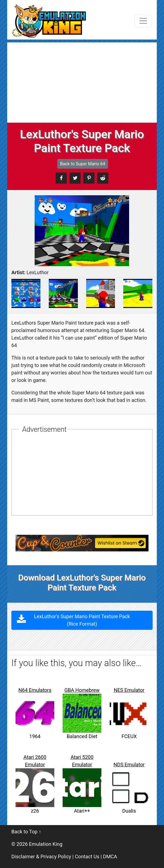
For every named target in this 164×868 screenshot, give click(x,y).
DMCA (110, 857)
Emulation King (46, 844)
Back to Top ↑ (26, 832)
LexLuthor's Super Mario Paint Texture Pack (82, 620)
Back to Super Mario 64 (83, 164)
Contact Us (87, 857)
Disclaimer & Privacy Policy (41, 857)
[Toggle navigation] (143, 21)
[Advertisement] (82, 81)
